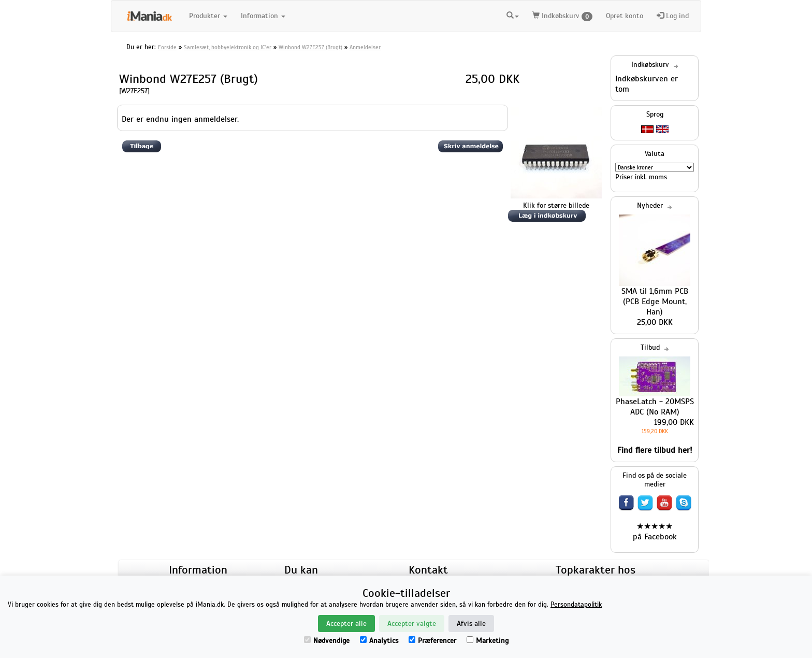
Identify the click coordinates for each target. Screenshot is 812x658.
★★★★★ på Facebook (655, 532)
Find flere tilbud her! (655, 450)
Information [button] (263, 16)
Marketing (488, 641)
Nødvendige (327, 641)
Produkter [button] (208, 16)
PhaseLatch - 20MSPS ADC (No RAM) (655, 407)
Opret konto (625, 16)
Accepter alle (346, 624)
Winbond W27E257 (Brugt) (310, 47)
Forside (167, 47)
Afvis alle (471, 624)
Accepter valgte (412, 624)
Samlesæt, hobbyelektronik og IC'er (228, 47)
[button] (513, 15)
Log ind (673, 16)
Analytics (379, 641)
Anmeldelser (365, 47)
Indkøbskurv (562, 16)
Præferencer (432, 641)
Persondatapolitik (576, 605)
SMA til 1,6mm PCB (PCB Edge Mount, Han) (655, 302)
